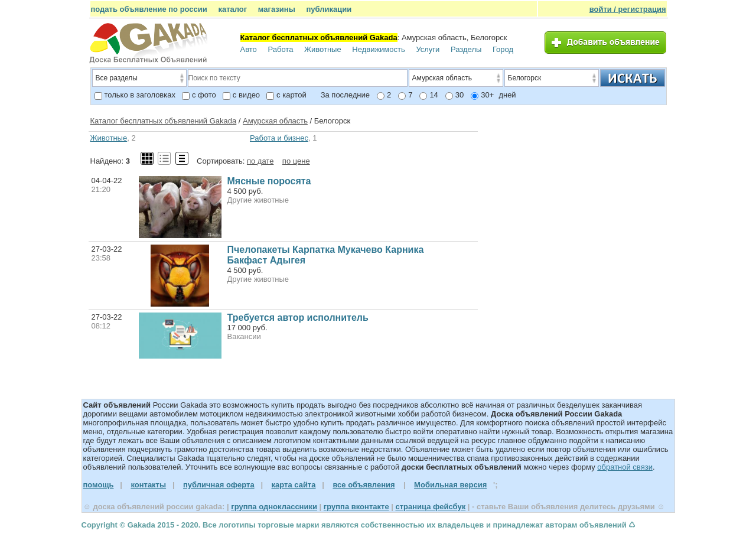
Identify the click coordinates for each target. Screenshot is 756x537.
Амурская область (275, 121)
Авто (249, 49)
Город (503, 49)
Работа (280, 49)
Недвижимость (378, 49)
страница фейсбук (430, 507)
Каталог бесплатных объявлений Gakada (164, 121)
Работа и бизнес (279, 138)
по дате (260, 161)
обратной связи (625, 467)
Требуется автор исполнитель (298, 318)
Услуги (428, 49)
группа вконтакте (356, 507)
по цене (296, 161)
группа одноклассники (274, 507)
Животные (323, 49)
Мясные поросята (269, 181)
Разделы (466, 49)
